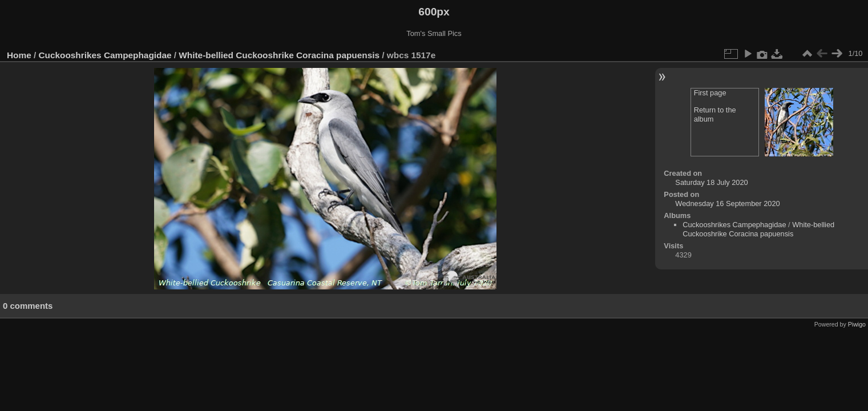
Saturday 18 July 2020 (711, 182)
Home (19, 55)
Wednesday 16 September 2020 (727, 204)
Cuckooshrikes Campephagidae (105, 55)
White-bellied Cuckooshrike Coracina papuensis (279, 55)
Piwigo (857, 324)
